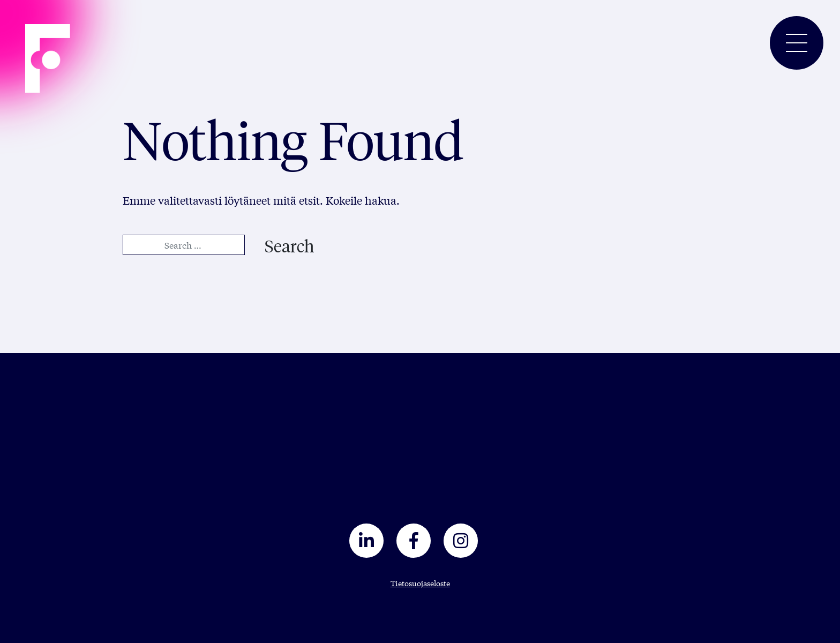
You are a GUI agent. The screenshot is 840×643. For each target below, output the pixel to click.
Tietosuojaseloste (420, 583)
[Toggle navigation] (797, 43)
